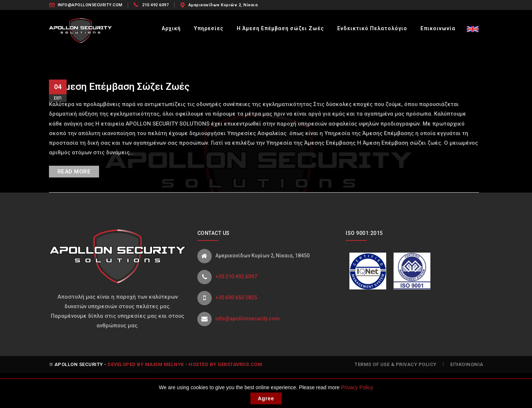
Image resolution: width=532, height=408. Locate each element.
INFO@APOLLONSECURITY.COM (90, 5)
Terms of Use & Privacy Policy (396, 364)
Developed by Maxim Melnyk (146, 364)
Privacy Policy (357, 390)
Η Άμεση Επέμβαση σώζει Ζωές (119, 87)
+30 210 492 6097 (236, 277)
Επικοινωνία (467, 364)
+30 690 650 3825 (236, 298)
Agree (266, 401)
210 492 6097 (155, 5)
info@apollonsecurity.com (248, 319)
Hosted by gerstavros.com (225, 364)
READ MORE (74, 172)
